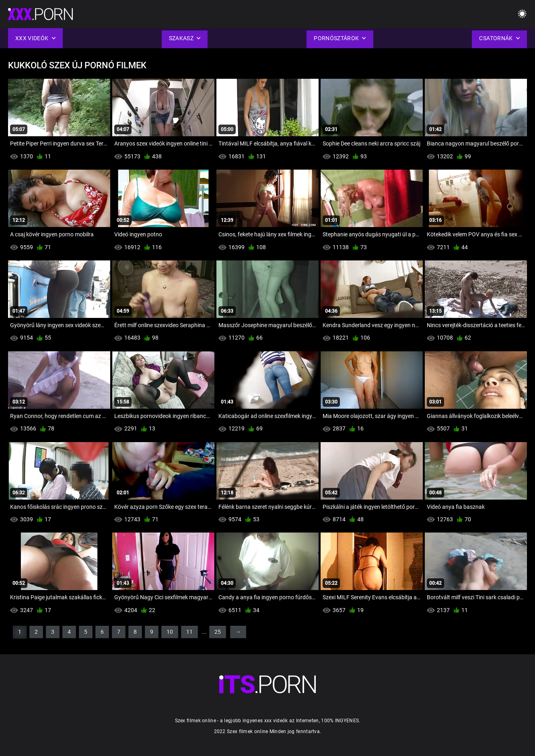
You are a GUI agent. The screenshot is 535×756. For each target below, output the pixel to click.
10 (170, 632)
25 (218, 632)
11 (189, 632)
